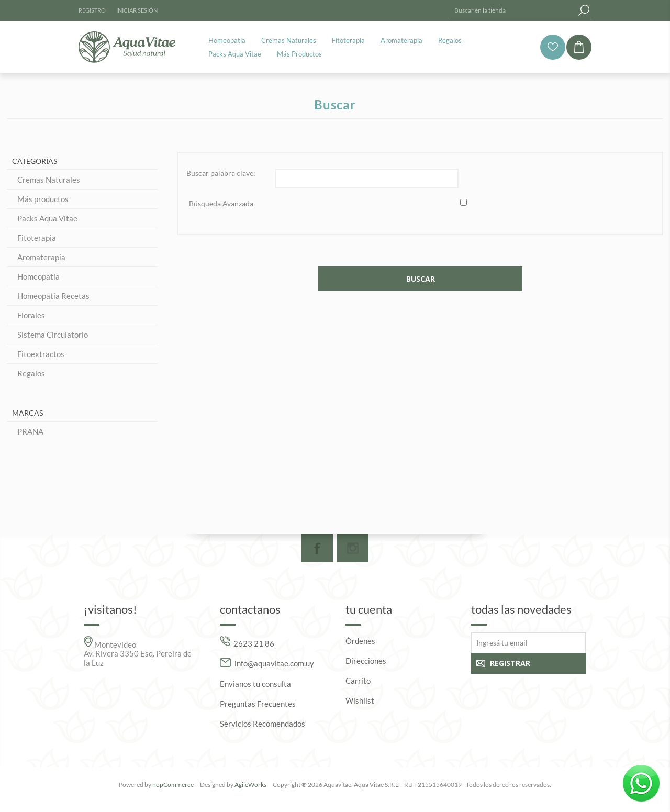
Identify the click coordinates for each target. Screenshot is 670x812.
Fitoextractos (41, 354)
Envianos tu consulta (255, 684)
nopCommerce (173, 785)
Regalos (31, 373)
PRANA (30, 431)
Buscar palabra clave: (221, 173)
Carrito (358, 681)
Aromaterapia (41, 257)
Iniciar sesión (137, 10)
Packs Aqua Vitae (47, 218)
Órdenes (360, 641)
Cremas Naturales (49, 180)
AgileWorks (250, 785)
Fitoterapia (37, 238)
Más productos (43, 199)
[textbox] (513, 10)
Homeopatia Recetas (53, 296)
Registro (92, 10)
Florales (31, 315)
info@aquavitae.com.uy (274, 664)
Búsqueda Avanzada (221, 203)
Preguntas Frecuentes (258, 704)
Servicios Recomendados (263, 724)
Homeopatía (38, 276)
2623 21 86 (254, 643)
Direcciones (366, 661)
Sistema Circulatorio (53, 335)
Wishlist (360, 700)
